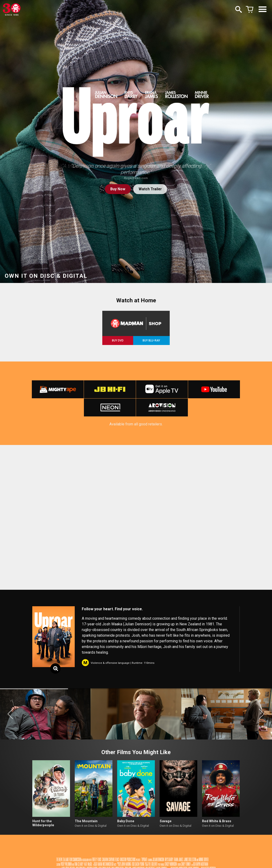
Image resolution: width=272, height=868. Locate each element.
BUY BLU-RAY (151, 341)
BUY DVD (118, 341)
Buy (117, 189)
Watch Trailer (150, 189)
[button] (10, 716)
